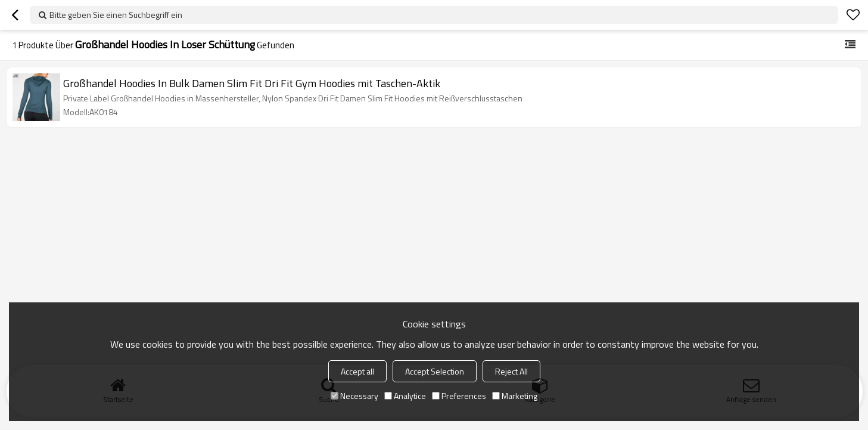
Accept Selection (435, 371)
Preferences (459, 396)
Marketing (515, 396)
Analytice (405, 396)
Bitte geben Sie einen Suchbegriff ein (116, 15)
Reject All (511, 371)
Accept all (357, 371)
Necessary (354, 396)
